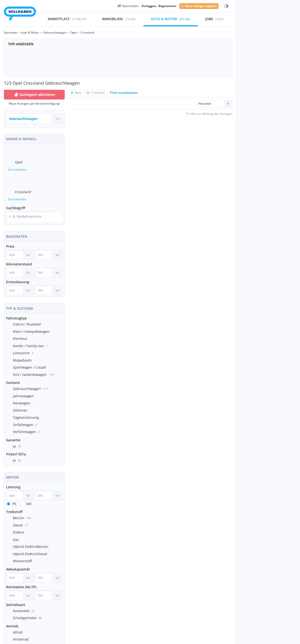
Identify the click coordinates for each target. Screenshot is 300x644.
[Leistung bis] (49, 490)
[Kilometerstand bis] (49, 267)
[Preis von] (20, 249)
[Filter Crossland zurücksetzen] (95, 93)
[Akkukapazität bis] (49, 572)
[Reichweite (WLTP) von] (20, 590)
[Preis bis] (49, 249)
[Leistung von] (20, 490)
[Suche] (58, 212)
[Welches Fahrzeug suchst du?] (34, 119)
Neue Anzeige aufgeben (199, 6)
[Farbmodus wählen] (226, 6)
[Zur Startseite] (20, 14)
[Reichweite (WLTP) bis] (49, 590)
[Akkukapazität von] (20, 572)
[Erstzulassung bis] (49, 284)
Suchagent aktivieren (34, 95)
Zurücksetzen (17, 168)
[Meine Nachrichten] (128, 6)
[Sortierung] (214, 104)
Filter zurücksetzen (124, 93)
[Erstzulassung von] (20, 284)
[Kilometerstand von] (20, 267)
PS (14, 498)
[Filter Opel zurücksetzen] (76, 93)
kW (29, 498)
